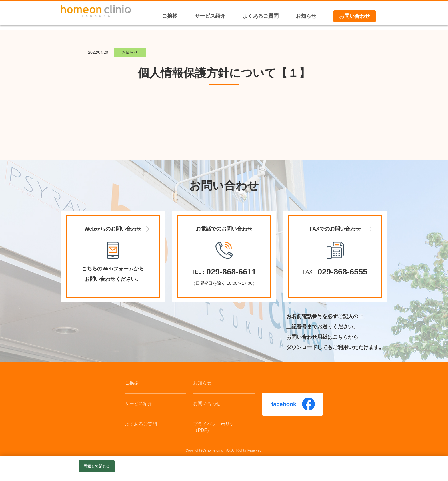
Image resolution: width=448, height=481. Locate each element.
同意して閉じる (97, 466)
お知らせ (202, 383)
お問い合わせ (207, 403)
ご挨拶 (132, 383)
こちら (340, 337)
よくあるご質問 (141, 424)
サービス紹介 (139, 403)
